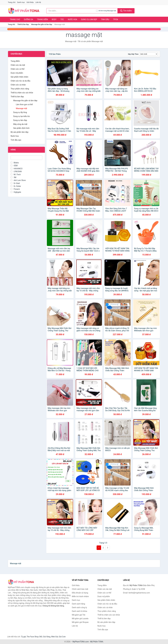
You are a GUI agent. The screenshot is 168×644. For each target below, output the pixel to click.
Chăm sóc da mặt (18, 65)
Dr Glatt (15, 183)
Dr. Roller (16, 186)
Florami (15, 189)
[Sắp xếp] (149, 54)
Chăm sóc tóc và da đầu (20, 81)
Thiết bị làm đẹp (23, 24)
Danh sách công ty (79, 607)
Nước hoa (73, 19)
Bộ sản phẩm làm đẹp (20, 132)
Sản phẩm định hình (21, 128)
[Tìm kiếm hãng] (71, 11)
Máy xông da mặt (20, 124)
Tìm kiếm (126, 11)
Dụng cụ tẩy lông (20, 112)
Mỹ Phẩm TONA (97, 642)
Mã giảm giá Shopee (80, 622)
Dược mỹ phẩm (17, 73)
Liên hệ (38, 2)
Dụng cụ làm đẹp (89, 19)
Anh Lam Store (18, 180)
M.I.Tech (16, 175)
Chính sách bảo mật (80, 589)
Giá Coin (62, 637)
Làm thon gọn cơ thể (24, 104)
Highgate (16, 192)
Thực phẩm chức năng (20, 89)
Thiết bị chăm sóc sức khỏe (22, 93)
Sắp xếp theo (133, 54)
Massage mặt (21, 108)
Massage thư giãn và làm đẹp (42, 24)
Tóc (62, 19)
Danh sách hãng (78, 604)
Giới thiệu (30, 2)
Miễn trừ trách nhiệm (80, 596)
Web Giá (55, 637)
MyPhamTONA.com (81, 642)
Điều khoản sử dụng (80, 593)
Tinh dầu (105, 19)
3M (13, 177)
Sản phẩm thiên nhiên (19, 77)
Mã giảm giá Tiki (79, 615)
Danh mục (21, 2)
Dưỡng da (28, 19)
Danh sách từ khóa (80, 611)
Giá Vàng (47, 637)
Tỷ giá (23, 637)
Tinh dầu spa (16, 140)
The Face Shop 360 (34, 637)
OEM (14, 166)
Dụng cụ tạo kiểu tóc (22, 116)
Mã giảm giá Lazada (80, 619)
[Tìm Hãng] (26, 158)
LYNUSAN (16, 171)
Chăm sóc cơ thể (18, 69)
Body (54, 19)
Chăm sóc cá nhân (18, 85)
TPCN (115, 19)
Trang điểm (42, 19)
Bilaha (15, 163)
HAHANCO (17, 169)
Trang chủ (12, 2)
